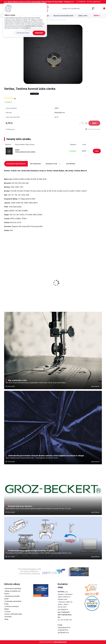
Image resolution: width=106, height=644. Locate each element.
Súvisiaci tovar (53, 164)
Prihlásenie (82, 2)
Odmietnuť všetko (23, 33)
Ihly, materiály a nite (17, 380)
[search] (79, 9)
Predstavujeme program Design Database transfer (31, 551)
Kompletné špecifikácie (16, 164)
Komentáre (72, 164)
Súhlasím (39, 33)
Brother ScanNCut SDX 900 (82, 280)
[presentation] (5, 280)
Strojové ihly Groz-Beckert (20, 506)
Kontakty (8, 617)
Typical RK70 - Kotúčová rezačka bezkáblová (51, 277)
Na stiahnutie (35, 164)
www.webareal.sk (60, 642)
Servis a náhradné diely (13, 614)
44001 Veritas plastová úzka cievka (25, 151)
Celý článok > (96, 386)
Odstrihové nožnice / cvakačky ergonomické (17, 286)
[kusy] (82, 123)
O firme (8, 612)
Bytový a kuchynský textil (63, 16)
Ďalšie (96, 16)
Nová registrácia (95, 2)
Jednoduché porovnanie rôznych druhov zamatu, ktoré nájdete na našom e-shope (46, 456)
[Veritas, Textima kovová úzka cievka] (53, 54)
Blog (7, 619)
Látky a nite (83, 16)
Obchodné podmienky (13, 589)
